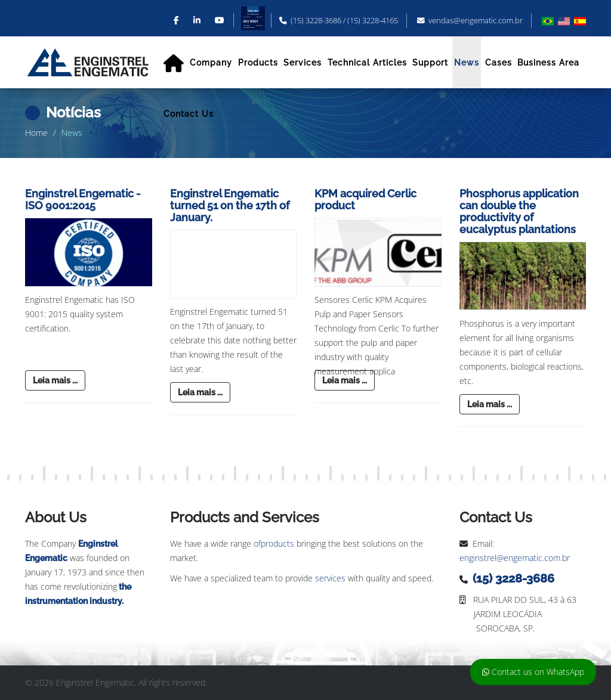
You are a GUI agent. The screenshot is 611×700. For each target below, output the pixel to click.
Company (211, 63)
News (467, 63)
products (277, 543)
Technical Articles (367, 63)
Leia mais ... (55, 380)
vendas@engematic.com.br (476, 21)
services (330, 578)
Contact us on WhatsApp (533, 672)
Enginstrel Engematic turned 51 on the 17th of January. (230, 205)
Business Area (548, 63)
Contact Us (189, 114)
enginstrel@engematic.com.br (515, 558)
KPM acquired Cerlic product (365, 199)
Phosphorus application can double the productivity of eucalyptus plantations (519, 211)
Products (258, 63)
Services (303, 63)
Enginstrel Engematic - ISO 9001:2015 (83, 199)
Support (430, 63)
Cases (499, 63)
